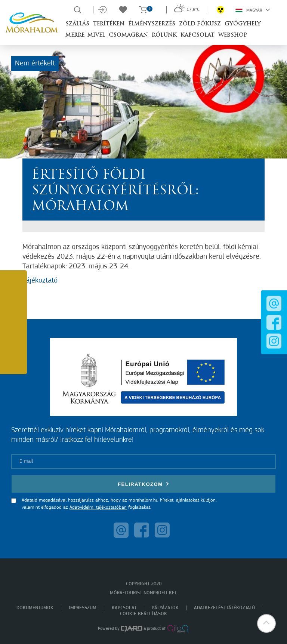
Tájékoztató (40, 281)
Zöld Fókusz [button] (200, 24)
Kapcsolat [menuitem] (124, 608)
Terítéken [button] (109, 24)
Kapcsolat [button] (197, 35)
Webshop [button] (233, 35)
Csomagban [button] (128, 35)
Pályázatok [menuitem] (165, 608)
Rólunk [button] (164, 35)
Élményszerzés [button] (152, 24)
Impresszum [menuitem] (83, 608)
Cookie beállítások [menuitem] (143, 614)
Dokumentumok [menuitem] (35, 608)
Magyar (253, 10)
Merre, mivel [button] (85, 35)
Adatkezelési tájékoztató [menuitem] (225, 608)
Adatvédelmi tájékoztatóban (98, 507)
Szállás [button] (77, 24)
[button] (266, 623)
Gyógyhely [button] (243, 24)
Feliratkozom (143, 484)
